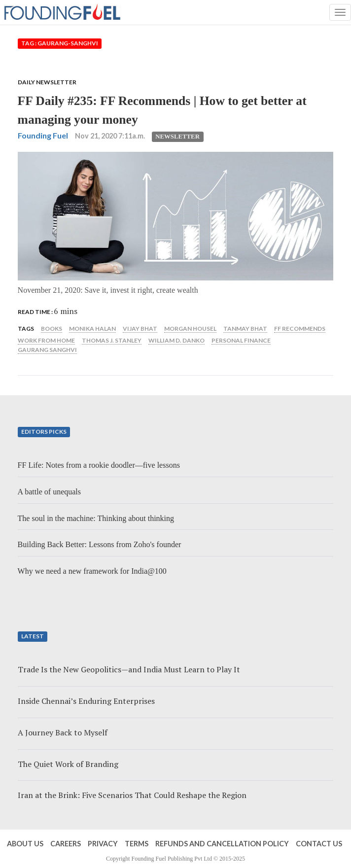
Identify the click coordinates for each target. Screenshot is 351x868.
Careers (66, 844)
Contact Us (319, 844)
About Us (25, 844)
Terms (137, 844)
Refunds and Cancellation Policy (222, 844)
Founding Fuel (43, 135)
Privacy (103, 844)
